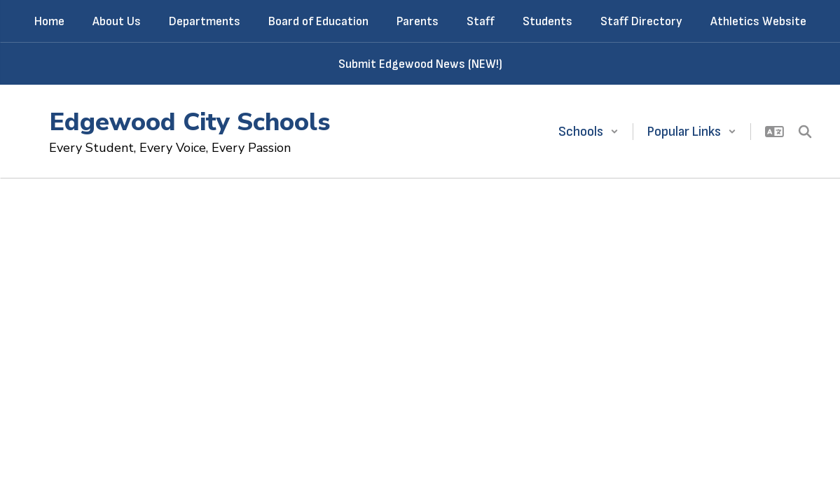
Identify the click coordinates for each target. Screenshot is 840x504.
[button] (588, 132)
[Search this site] (805, 132)
